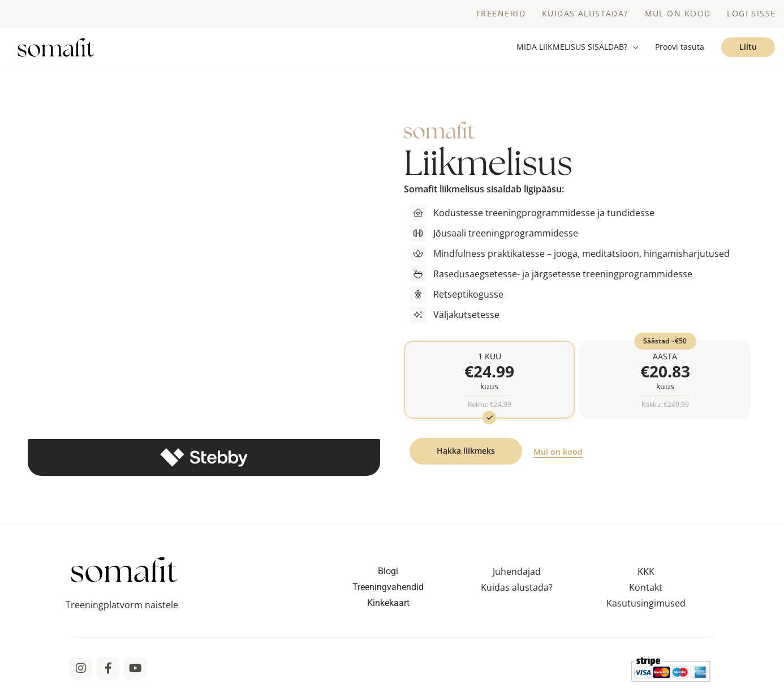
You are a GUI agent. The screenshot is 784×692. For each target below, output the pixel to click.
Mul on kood (558, 456)
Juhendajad (517, 575)
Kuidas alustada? (517, 591)
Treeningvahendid (388, 590)
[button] (577, 49)
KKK (646, 575)
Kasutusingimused (646, 607)
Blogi (388, 575)
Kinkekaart (388, 606)
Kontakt (646, 591)
